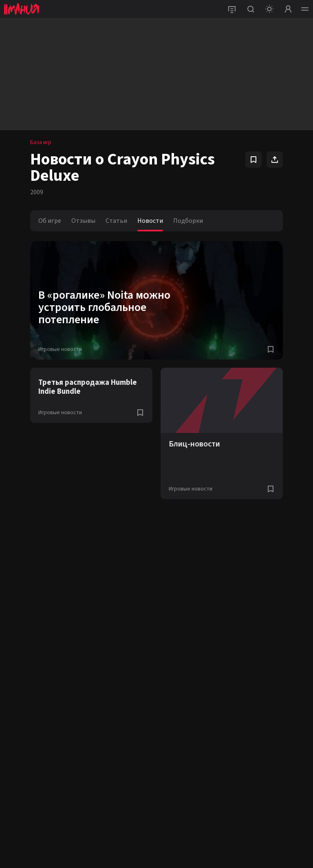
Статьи (116, 221)
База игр (41, 142)
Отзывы (83, 221)
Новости (150, 221)
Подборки (188, 221)
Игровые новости (60, 349)
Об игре (50, 221)
